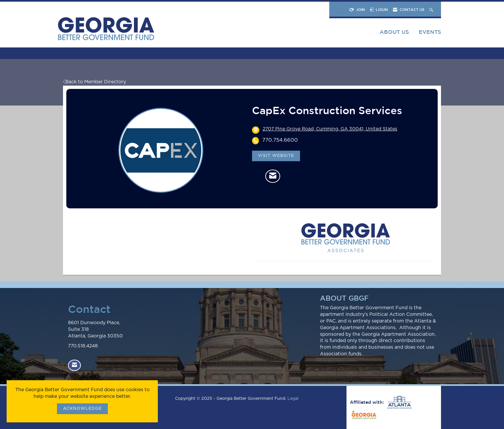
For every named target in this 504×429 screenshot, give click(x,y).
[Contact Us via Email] (74, 365)
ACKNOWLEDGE (82, 409)
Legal (293, 399)
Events (430, 32)
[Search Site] (432, 9)
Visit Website (276, 156)
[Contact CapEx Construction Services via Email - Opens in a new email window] (273, 176)
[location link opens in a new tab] (330, 130)
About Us (394, 32)
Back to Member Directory (94, 82)
